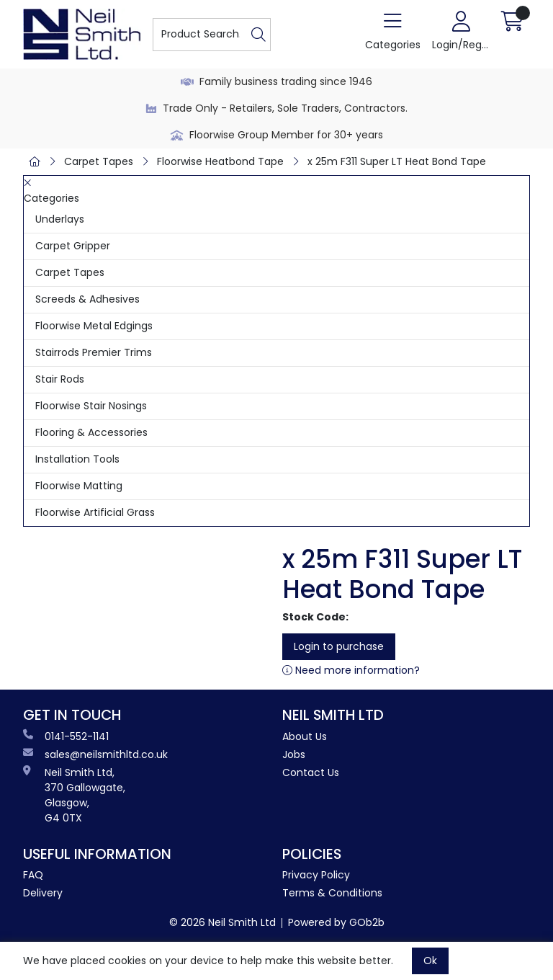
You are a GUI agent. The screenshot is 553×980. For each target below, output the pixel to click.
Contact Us (311, 772)
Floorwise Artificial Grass (95, 512)
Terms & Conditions (332, 893)
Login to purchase (339, 646)
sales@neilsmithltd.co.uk (95, 754)
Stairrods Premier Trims (94, 352)
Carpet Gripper (73, 246)
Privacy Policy (316, 875)
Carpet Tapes (99, 161)
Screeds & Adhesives (87, 299)
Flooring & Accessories (91, 432)
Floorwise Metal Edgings (94, 326)
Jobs (294, 754)
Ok (430, 961)
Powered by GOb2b (336, 922)
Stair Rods (60, 379)
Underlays (60, 219)
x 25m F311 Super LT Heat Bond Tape (397, 161)
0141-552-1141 (66, 736)
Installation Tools (77, 459)
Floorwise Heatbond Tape (220, 161)
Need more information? (351, 670)
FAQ (33, 875)
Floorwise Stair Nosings (91, 406)
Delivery (43, 893)
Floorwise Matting (79, 486)
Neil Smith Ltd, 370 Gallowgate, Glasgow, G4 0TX (74, 795)
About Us (305, 736)
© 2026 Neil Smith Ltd (222, 922)
